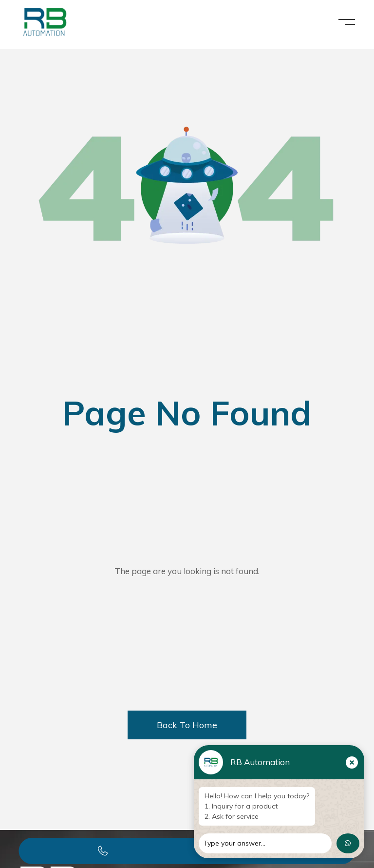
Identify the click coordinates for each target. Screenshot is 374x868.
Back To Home (187, 725)
